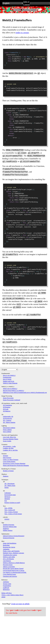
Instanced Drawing (9, 538)
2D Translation (7, 405)
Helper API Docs (7, 593)
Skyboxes (7, 497)
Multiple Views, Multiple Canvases (14, 553)
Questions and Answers (10, 576)
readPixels (6, 588)
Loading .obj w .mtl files (10, 450)
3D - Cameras (7, 420)
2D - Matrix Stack (10, 485)
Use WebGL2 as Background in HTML (15, 572)
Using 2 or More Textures (11, 460)
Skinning (7, 499)
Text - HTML (9, 508)
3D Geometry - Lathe (9, 446)
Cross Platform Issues (9, 574)
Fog (6, 501)
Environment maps (10, 495)
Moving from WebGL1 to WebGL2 (14, 390)
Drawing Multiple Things (11, 439)
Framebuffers (7, 586)
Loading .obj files (8, 448)
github (3, 597)
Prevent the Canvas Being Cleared (13, 568)
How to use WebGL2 (9, 375)
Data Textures (7, 458)
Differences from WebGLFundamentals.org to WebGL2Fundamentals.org (25, 392)
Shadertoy (6, 529)
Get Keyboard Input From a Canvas (14, 570)
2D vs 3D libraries (8, 559)
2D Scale (6, 409)
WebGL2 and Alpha (9, 557)
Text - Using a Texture (11, 512)
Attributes (6, 582)
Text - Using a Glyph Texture (13, 514)
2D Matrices (7, 411)
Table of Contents (26, 3)
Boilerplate (6, 545)
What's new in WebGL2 (10, 389)
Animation (6, 549)
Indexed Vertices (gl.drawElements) (14, 536)
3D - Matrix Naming (9, 422)
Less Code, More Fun (9, 437)
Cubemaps (8, 493)
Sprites (7, 487)
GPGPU (7, 519)
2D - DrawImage (9, 484)
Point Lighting (7, 430)
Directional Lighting (9, 428)
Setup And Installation (10, 543)
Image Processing (8, 398)
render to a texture (22, 33)
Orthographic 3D (8, 416)
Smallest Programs (9, 525)
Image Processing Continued (11, 400)
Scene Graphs (7, 441)
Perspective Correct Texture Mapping (14, 463)
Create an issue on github (20, 604)
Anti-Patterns (7, 561)
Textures (6, 456)
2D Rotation (7, 407)
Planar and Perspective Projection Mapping (16, 465)
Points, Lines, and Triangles (11, 551)
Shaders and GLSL (9, 381)
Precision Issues (8, 565)
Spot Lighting (7, 432)
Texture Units (7, 584)
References (6, 589)
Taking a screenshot (9, 567)
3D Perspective (7, 418)
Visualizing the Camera (10, 555)
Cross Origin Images (9, 461)
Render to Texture (8, 471)
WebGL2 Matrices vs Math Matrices (14, 563)
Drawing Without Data (10, 527)
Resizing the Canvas (9, 547)
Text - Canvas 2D (10, 510)
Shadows (6, 476)
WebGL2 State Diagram (10, 383)
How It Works (7, 379)
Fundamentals (7, 377)
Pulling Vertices (8, 530)
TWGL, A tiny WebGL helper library (12, 595)
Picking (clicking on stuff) (12, 503)
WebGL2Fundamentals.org (25, 10)
